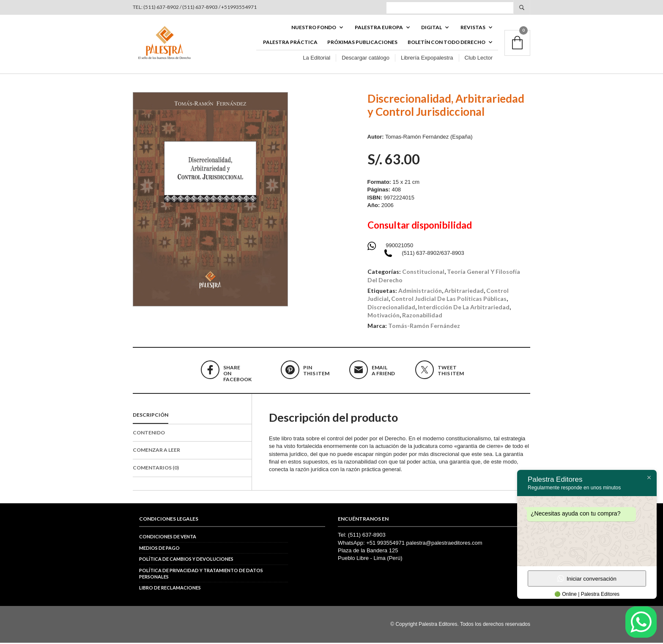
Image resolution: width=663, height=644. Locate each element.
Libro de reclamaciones (170, 589)
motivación (384, 316)
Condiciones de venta (168, 538)
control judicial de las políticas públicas (449, 300)
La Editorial (316, 59)
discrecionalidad (391, 308)
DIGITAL (431, 28)
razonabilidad (422, 316)
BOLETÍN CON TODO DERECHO (447, 43)
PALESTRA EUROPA (379, 28)
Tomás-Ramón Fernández (424, 327)
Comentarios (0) (156, 469)
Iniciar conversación (587, 579)
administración (420, 292)
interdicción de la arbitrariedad (464, 308)
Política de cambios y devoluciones (186, 560)
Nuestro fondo (314, 28)
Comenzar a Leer (156, 451)
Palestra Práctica (290, 43)
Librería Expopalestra (427, 59)
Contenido (149, 434)
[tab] (192, 417)
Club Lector (479, 59)
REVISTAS (473, 28)
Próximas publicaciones (362, 43)
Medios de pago (159, 549)
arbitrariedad (464, 292)
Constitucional (423, 273)
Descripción (151, 416)
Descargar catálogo (366, 59)
